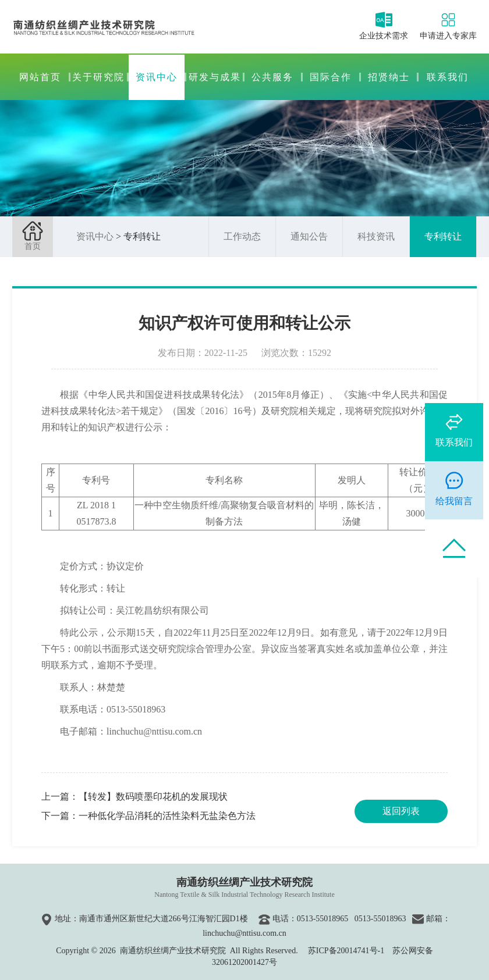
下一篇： (148, 816)
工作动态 (242, 236)
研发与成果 (215, 77)
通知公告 (309, 236)
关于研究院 (98, 77)
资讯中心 (157, 77)
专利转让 (443, 236)
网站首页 (40, 77)
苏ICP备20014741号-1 (346, 951)
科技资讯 (376, 236)
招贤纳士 (389, 77)
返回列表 (401, 811)
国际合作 (331, 77)
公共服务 (272, 77)
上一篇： (134, 797)
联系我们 (448, 77)
